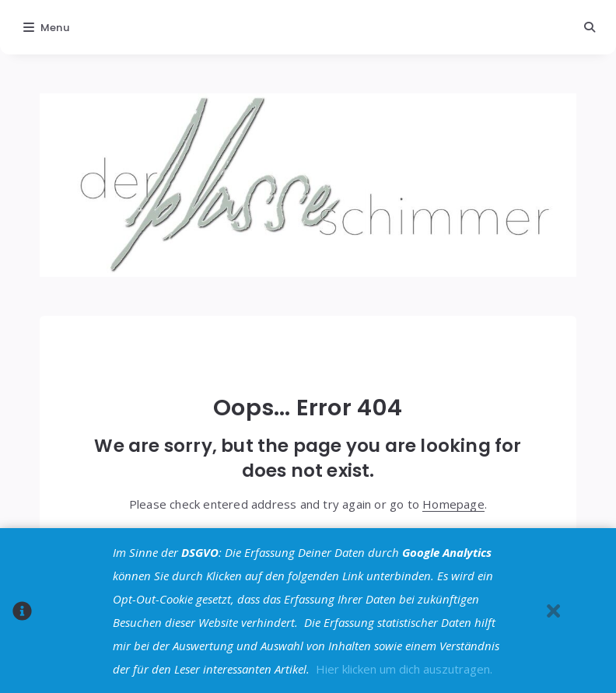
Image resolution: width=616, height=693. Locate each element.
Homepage (453, 504)
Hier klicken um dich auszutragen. (404, 669)
